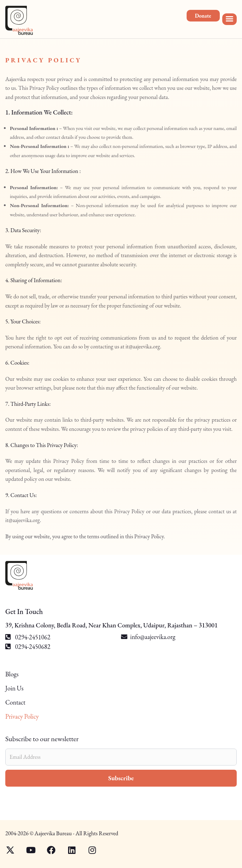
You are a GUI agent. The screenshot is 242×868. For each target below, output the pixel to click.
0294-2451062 (28, 637)
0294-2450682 (28, 647)
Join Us (14, 688)
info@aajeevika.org (153, 637)
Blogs (12, 674)
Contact (15, 702)
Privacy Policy (22, 716)
